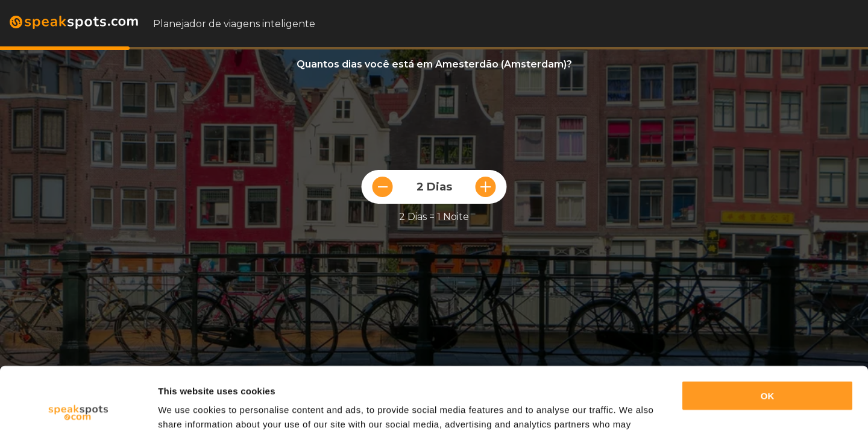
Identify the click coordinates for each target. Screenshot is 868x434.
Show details (186, 410)
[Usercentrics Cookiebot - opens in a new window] (78, 410)
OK (768, 334)
